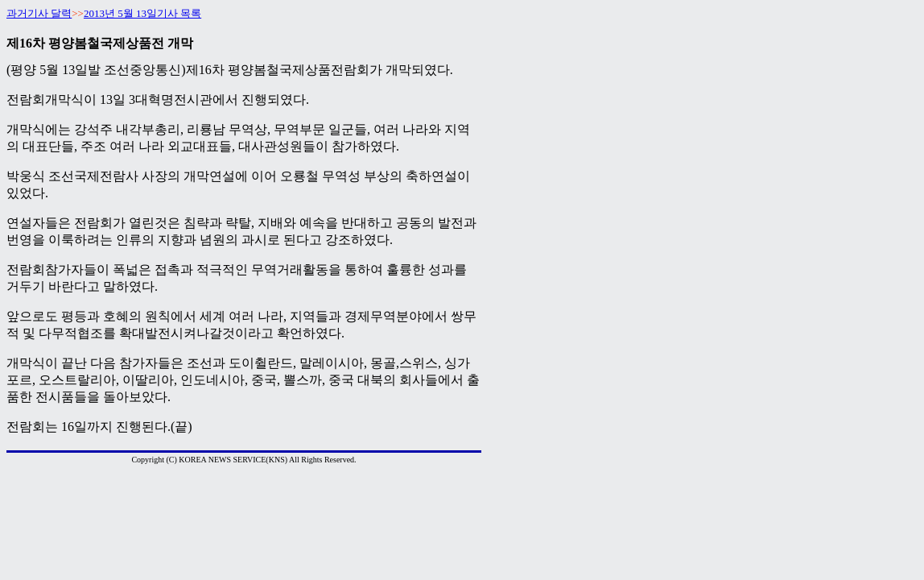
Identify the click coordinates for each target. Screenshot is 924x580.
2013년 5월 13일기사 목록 (142, 13)
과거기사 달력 (39, 13)
